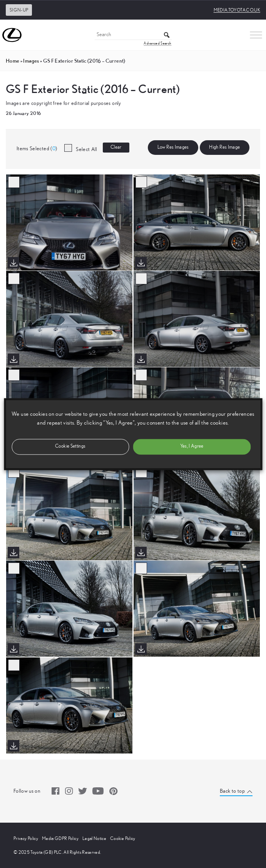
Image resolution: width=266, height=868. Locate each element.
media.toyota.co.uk (237, 10)
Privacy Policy (26, 838)
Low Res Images (173, 147)
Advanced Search (157, 43)
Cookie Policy (123, 838)
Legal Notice (94, 838)
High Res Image (224, 147)
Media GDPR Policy (60, 838)
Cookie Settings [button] (70, 446)
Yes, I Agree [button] (192, 446)
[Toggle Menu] (256, 35)
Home (13, 61)
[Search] (133, 35)
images (31, 61)
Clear (116, 147)
